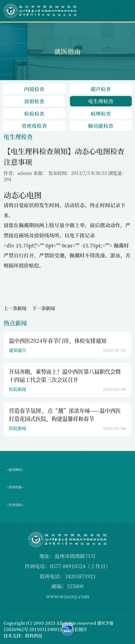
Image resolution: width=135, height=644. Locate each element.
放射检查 (34, 101)
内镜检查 (34, 89)
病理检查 (101, 113)
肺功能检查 (101, 126)
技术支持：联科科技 (23, 636)
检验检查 (34, 113)
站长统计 (79, 629)
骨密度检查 (34, 126)
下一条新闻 (43, 308)
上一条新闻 (15, 308)
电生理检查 (101, 101)
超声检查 (101, 89)
